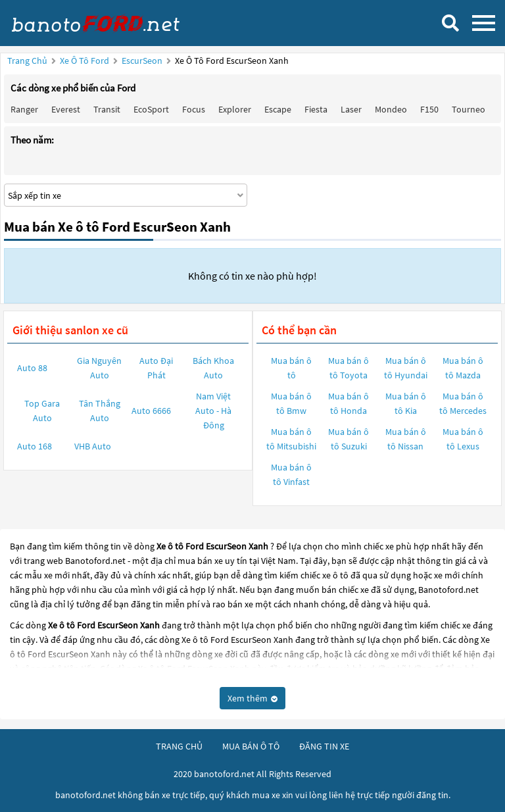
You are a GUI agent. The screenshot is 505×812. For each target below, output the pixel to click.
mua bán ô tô (251, 746)
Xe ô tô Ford (84, 61)
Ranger (24, 109)
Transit (107, 109)
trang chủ (179, 746)
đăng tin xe (324, 746)
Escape (278, 109)
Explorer (235, 109)
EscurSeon (143, 61)
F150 (429, 109)
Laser (351, 109)
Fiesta (316, 109)
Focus (194, 109)
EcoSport (151, 109)
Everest (66, 109)
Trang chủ (27, 61)
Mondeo (391, 109)
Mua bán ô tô (291, 368)
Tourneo (469, 109)
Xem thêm (252, 698)
